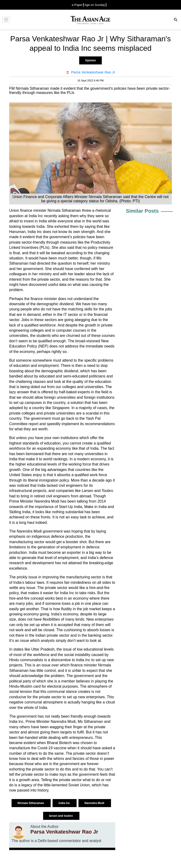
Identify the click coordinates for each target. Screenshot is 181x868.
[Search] (176, 20)
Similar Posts (142, 211)
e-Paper (77, 5)
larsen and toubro (61, 816)
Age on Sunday (95, 5)
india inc (65, 803)
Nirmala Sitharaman (31, 803)
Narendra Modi (95, 803)
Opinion (90, 60)
